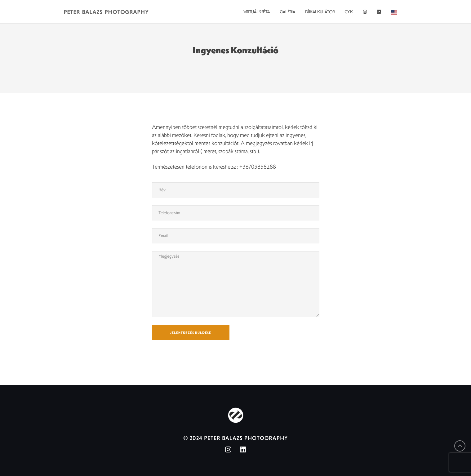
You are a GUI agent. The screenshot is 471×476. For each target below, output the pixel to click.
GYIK (349, 12)
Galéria (287, 12)
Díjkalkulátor (320, 12)
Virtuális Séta (257, 12)
